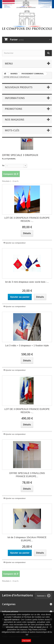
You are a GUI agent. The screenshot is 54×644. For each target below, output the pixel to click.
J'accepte (26, 641)
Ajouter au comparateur (16, 243)
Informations (15, 98)
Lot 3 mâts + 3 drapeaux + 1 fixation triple (27, 346)
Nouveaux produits (19, 87)
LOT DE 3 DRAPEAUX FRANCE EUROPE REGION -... (27, 219)
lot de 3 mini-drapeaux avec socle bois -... (27, 282)
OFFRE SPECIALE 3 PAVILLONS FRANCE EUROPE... (27, 475)
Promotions (13, 109)
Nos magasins (15, 120)
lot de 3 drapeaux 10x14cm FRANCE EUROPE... (27, 539)
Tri (3, 166)
